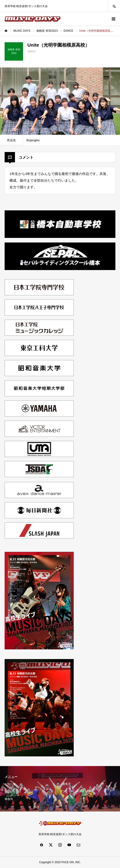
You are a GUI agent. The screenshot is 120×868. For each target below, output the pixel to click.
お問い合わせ (13, 792)
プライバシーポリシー (76, 792)
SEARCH (114, 6)
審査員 (67, 784)
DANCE (31, 52)
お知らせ (10, 784)
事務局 (9, 799)
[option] (60, 101)
